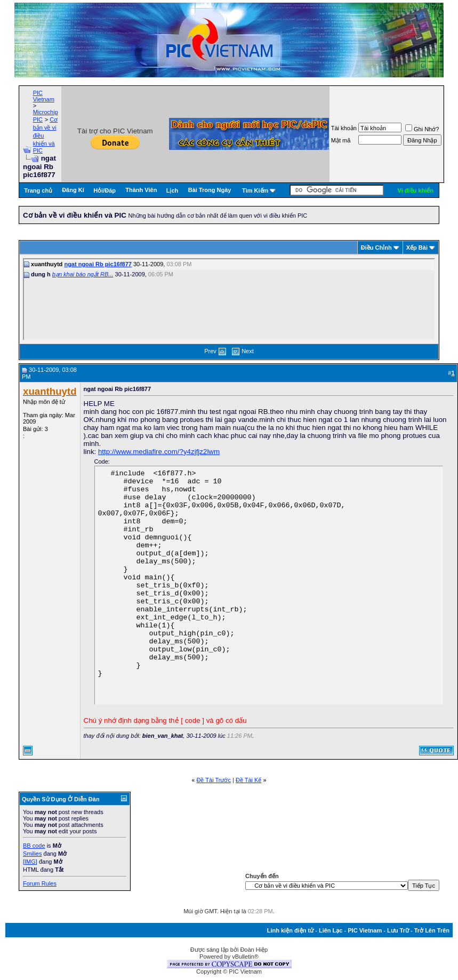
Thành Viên (141, 190)
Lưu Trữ (398, 930)
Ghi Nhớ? (422, 129)
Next (248, 351)
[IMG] (30, 862)
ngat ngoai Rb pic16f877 (98, 264)
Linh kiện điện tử (290, 930)
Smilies (32, 854)
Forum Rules (40, 883)
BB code (34, 846)
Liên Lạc (331, 930)
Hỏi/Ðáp (105, 190)
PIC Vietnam (44, 96)
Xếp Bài (417, 248)
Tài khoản (344, 128)
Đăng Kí (73, 190)
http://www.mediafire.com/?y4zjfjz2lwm (159, 452)
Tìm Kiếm (255, 190)
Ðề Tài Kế (248, 780)
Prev (210, 351)
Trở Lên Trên (432, 930)
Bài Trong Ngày (210, 190)
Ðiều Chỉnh (376, 248)
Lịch (172, 190)
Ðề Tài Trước (214, 780)
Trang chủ (38, 190)
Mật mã (341, 140)
